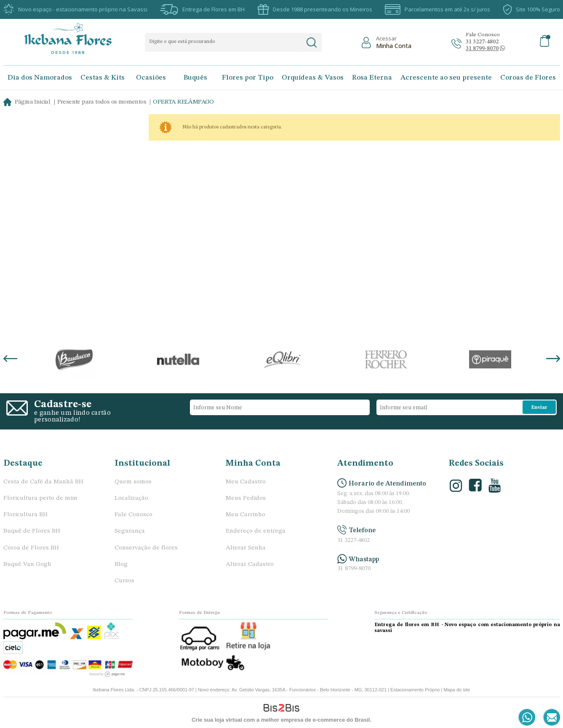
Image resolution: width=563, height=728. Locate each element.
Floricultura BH (25, 515)
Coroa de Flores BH (31, 548)
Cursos (124, 581)
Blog (121, 564)
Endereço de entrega (256, 531)
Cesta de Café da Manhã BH (43, 482)
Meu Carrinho (245, 515)
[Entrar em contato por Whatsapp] (527, 718)
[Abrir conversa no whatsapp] (482, 49)
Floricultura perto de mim (40, 498)
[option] (74, 360)
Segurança (130, 531)
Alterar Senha (246, 548)
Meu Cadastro (246, 482)
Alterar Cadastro (250, 564)
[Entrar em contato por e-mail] (550, 718)
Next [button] (553, 360)
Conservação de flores (146, 548)
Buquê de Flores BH (32, 531)
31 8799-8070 (354, 569)
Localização (131, 498)
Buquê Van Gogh (27, 564)
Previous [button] (10, 360)
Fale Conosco (133, 515)
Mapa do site (457, 690)
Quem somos (133, 482)
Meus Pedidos (246, 498)
